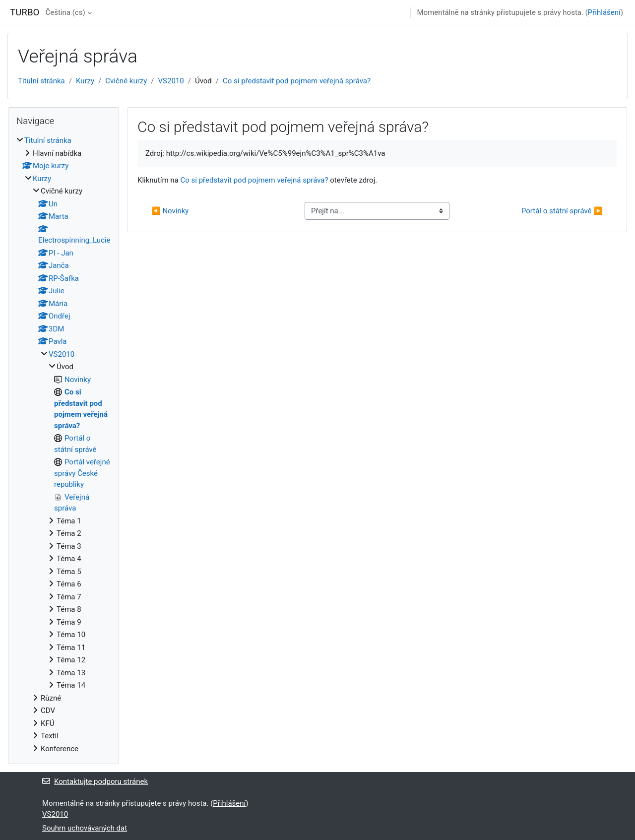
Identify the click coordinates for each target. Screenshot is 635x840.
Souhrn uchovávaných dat (85, 828)
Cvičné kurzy (126, 81)
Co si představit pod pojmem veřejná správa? (297, 81)
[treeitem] (63, 445)
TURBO (25, 12)
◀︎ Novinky (170, 211)
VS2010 (171, 81)
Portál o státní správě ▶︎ (562, 211)
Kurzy (85, 81)
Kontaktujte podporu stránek (95, 781)
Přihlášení (604, 12)
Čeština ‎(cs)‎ (65, 12)
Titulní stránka (41, 81)
